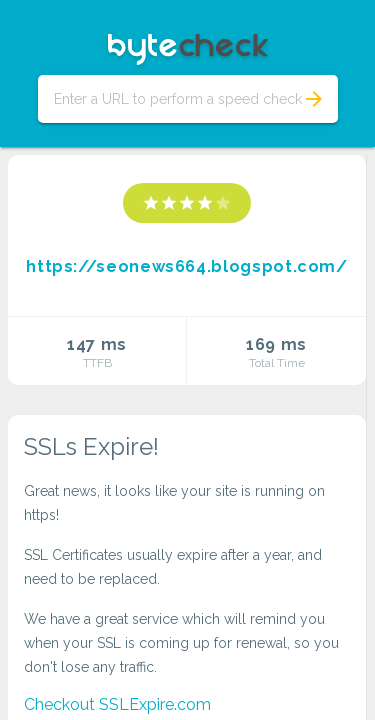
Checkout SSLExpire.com (117, 704)
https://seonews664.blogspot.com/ (186, 266)
